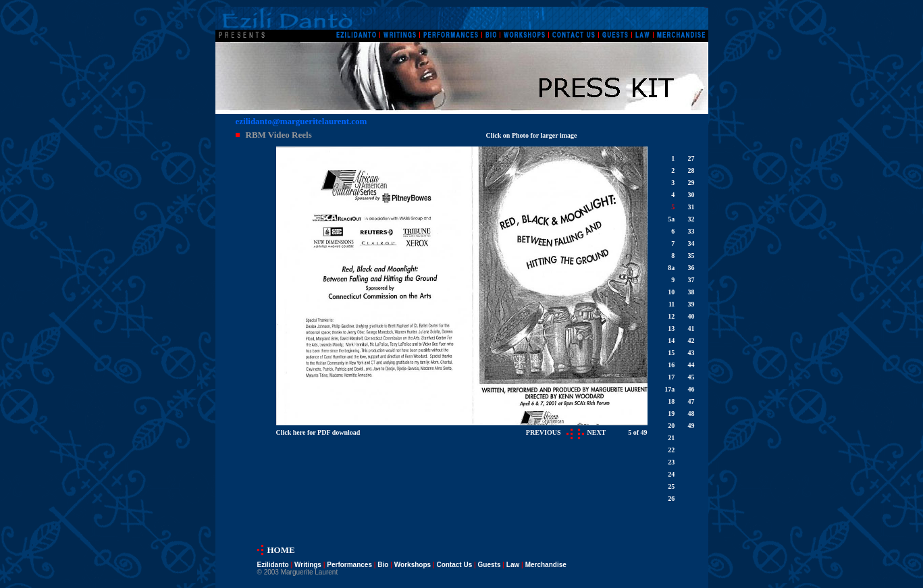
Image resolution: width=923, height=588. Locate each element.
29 (691, 183)
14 (671, 341)
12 (671, 316)
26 (671, 499)
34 (691, 243)
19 (671, 413)
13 (671, 328)
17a (669, 389)
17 (671, 377)
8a (671, 268)
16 (671, 365)
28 (691, 170)
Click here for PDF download (318, 432)
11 (671, 304)
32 (691, 219)
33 (691, 231)
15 (671, 353)
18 (671, 401)
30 (691, 195)
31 (691, 207)
